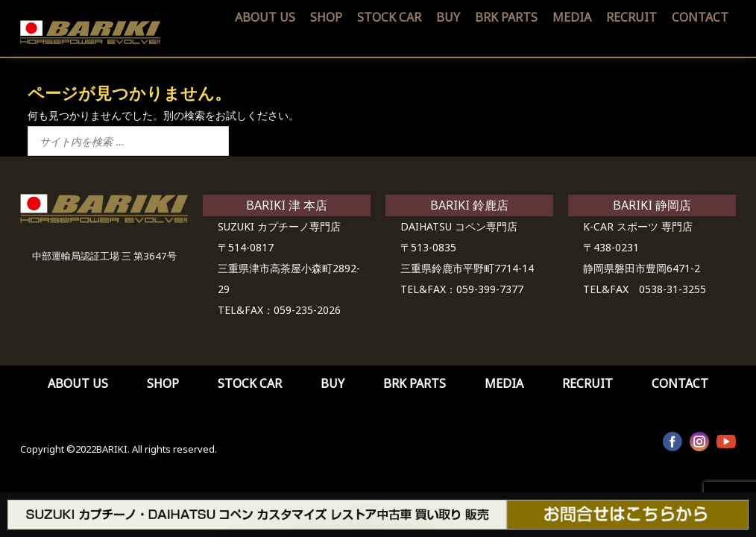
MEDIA (572, 17)
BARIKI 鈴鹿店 (469, 205)
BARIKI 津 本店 (287, 205)
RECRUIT (631, 17)
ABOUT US (265, 17)
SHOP (326, 17)
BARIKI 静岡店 (652, 205)
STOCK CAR (389, 17)
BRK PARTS (506, 17)
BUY (448, 17)
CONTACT (700, 17)
